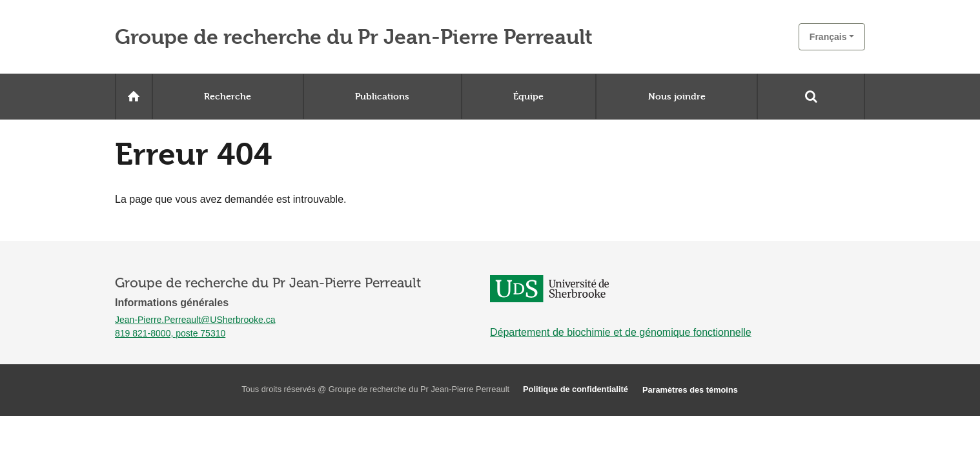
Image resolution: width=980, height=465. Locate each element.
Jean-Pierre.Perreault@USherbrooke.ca (195, 320)
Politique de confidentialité (576, 389)
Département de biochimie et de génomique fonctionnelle (621, 332)
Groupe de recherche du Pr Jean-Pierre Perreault (354, 37)
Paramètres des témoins (690, 390)
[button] (832, 37)
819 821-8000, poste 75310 (170, 333)
